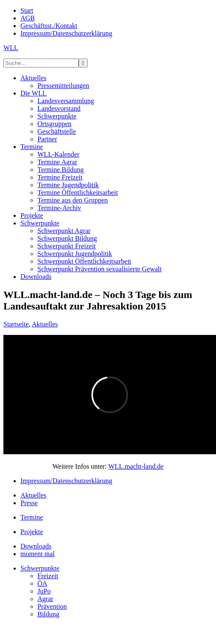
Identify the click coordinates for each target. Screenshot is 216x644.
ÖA (42, 584)
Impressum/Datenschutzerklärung (66, 481)
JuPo (44, 591)
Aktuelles (45, 324)
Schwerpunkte (40, 568)
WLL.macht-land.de (136, 466)
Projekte (32, 532)
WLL (11, 48)
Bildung (48, 614)
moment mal (37, 554)
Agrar (45, 599)
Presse (29, 503)
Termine (32, 517)
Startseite (16, 324)
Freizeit (48, 576)
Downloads (36, 546)
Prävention (52, 606)
